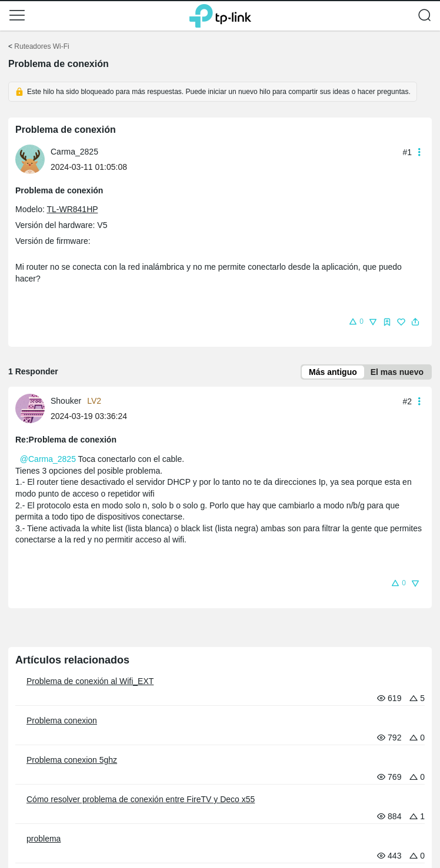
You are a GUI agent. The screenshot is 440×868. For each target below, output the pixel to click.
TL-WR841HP (72, 209)
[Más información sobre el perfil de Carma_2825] (33, 159)
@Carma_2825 (48, 459)
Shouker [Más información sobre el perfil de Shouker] (66, 401)
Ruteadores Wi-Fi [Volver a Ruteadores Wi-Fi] (41, 46)
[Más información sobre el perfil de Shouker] (33, 408)
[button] (17, 15)
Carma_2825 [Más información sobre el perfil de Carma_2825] (74, 152)
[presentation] (30, 159)
